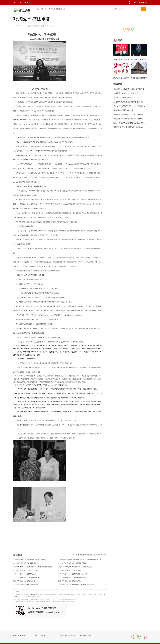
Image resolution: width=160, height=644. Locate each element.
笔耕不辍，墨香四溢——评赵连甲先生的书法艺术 (133, 114)
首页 (15, 2)
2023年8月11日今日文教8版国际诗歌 (26, 563)
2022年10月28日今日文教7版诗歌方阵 (26, 577)
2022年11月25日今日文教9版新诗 (25, 574)
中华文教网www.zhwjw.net (33, 594)
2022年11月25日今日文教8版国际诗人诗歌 (73, 574)
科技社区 (44, 9)
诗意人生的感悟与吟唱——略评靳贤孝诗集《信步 (133, 106)
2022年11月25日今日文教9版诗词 (70, 570)
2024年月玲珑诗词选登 (122, 98)
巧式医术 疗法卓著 (55, 9)
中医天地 (103, 555)
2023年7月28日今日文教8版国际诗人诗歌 (72, 563)
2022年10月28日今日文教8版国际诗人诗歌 (73, 577)
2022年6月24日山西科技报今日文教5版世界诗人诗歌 (76, 585)
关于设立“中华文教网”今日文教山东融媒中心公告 (75, 567)
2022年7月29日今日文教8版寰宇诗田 (26, 585)
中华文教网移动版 (141, 2)
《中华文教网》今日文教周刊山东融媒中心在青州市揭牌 (33, 567)
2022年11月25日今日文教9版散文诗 (25, 570)
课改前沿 (90, 555)
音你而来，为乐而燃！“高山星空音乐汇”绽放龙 (132, 89)
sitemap (21, 2)
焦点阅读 (118, 40)
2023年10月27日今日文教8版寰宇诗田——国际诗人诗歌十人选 (80, 560)
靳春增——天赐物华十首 (123, 110)
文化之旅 (83, 555)
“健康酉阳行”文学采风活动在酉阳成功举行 (130, 127)
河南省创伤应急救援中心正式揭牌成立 (129, 119)
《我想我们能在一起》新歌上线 (126, 93)
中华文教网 (66, 594)
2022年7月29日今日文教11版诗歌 (70, 581)
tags (27, 2)
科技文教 (96, 555)
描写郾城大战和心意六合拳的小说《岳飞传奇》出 (133, 102)
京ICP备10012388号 (86, 635)
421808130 (42, 635)
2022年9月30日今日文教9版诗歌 (24, 581)
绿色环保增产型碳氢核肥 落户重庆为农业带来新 (132, 123)
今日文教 (76, 555)
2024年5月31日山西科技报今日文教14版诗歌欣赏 (30, 560)
